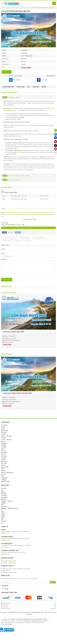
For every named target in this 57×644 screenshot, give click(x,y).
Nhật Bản (4, 494)
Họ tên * (3, 249)
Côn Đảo (27, 8)
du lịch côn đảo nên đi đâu (25, 239)
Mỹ (2, 490)
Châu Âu (3, 514)
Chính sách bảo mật (24, 612)
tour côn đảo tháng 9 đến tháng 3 (41, 239)
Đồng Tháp (4, 452)
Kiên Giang (4, 456)
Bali (2, 505)
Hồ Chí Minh (4, 425)
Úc (2, 510)
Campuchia (4, 506)
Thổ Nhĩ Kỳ (4, 496)
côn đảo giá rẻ (28, 241)
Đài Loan (4, 499)
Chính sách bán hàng (50, 612)
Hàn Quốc (4, 488)
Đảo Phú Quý (5, 431)
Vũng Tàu (4, 432)
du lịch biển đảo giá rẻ (25, 237)
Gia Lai (3, 469)
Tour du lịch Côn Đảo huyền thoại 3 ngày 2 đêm (17, 393)
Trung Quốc (4, 497)
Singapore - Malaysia (7, 501)
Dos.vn (10, 624)
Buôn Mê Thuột (5, 481)
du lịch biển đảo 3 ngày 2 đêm (11, 237)
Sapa (3, 476)
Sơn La (3, 449)
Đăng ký (53, 582)
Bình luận (36, 87)
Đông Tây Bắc (5, 467)
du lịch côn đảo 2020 (6, 241)
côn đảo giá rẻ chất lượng (38, 237)
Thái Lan (3, 492)
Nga (2, 519)
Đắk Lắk (3, 471)
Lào (2, 523)
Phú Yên (3, 460)
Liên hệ (44, 87)
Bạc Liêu (3, 474)
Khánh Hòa (4, 443)
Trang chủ (4, 8)
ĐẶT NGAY (7, 72)
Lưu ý (29, 87)
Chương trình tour (8, 87)
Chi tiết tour (21, 87)
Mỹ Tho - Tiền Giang (6, 436)
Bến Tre (3, 465)
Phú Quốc (4, 438)
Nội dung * (4, 259)
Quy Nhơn (4, 447)
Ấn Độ (3, 517)
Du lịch (10, 8)
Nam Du (3, 454)
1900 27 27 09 (12, 561)
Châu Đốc (4, 458)
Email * (3, 254)
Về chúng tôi (3, 612)
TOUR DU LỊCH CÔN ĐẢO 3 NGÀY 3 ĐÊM (13, 332)
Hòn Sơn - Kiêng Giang (7, 472)
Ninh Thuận (4, 461)
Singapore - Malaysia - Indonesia (10, 508)
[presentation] (2, 322)
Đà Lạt (3, 429)
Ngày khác (29, 56)
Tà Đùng (3, 480)
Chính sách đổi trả (13, 612)
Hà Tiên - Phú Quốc (6, 440)
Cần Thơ (3, 451)
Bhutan (3, 516)
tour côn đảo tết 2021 (18, 241)
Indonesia (4, 521)
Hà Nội (3, 427)
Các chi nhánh (29, 614)
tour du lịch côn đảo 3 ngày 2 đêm (9, 239)
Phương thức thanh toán (37, 612)
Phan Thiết (4, 463)
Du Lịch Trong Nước (18, 8)
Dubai (3, 512)
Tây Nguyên (4, 478)
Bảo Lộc (3, 442)
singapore (4, 503)
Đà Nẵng (4, 445)
